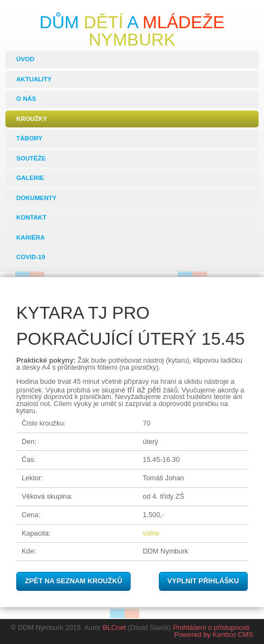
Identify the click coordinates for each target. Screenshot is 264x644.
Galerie (30, 178)
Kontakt (31, 217)
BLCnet (114, 627)
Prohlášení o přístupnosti (211, 627)
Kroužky (32, 119)
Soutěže (31, 158)
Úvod (25, 59)
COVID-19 (31, 257)
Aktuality (34, 79)
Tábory (29, 138)
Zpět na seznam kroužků (73, 581)
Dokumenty (36, 198)
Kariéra (30, 237)
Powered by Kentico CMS (214, 635)
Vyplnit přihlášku (203, 581)
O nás (26, 99)
